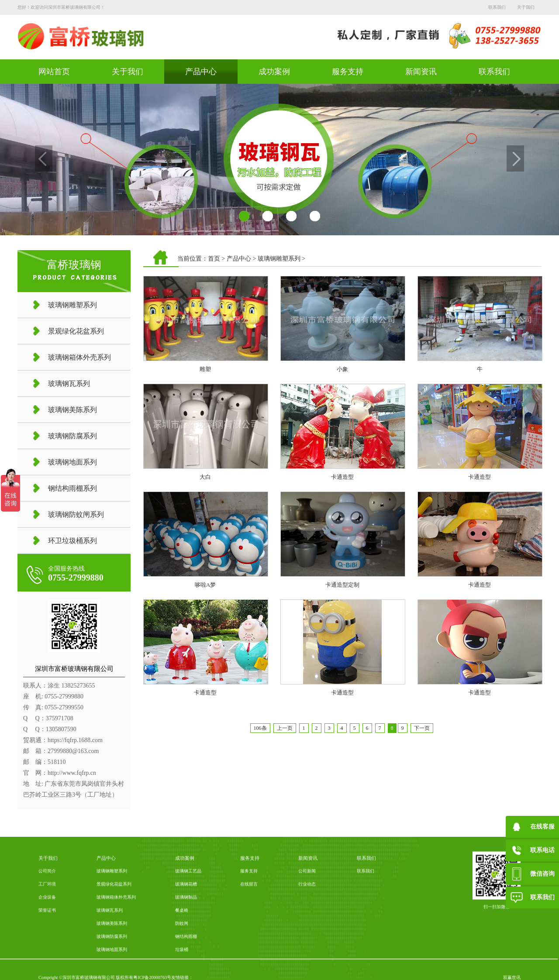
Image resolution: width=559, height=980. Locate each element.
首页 (214, 259)
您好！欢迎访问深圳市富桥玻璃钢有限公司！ (61, 7)
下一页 (422, 728)
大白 (205, 477)
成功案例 (274, 72)
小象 (342, 369)
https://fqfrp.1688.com (75, 740)
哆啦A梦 (205, 585)
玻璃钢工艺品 (188, 943)
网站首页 (54, 72)
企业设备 (47, 969)
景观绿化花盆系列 (114, 956)
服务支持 (348, 72)
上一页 (285, 728)
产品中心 (201, 72)
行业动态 (307, 956)
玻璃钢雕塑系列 (279, 259)
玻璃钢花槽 (186, 956)
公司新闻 (307, 943)
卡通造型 (342, 477)
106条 (260, 728)
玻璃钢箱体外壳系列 (116, 969)
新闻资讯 (421, 72)
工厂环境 (47, 956)
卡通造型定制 (342, 585)
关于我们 (526, 7)
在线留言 (249, 956)
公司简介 (47, 943)
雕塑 (205, 369)
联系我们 (497, 7)
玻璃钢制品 (186, 969)
